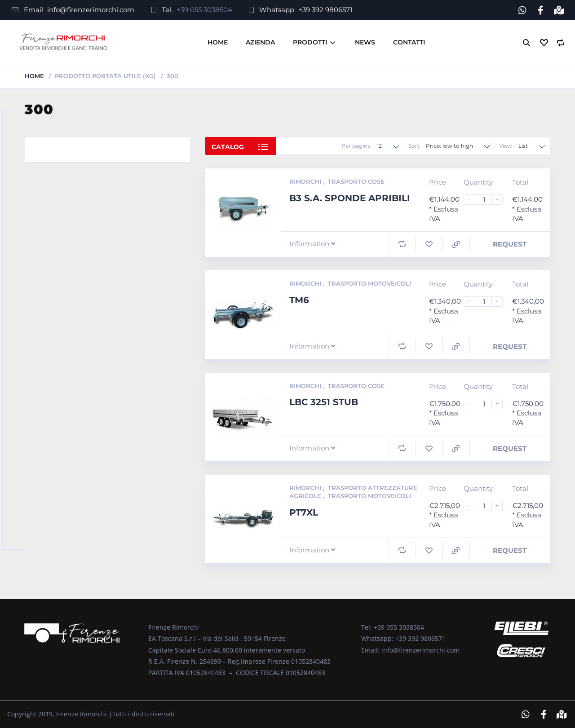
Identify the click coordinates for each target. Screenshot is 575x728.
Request (510, 244)
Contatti (409, 42)
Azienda (260, 42)
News (365, 42)
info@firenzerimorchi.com (91, 10)
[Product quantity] (487, 200)
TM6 (299, 300)
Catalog (228, 147)
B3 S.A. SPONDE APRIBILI (350, 198)
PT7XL (304, 512)
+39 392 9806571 (325, 10)
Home (218, 42)
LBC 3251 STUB (324, 402)
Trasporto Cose (356, 181)
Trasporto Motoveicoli (369, 283)
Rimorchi (306, 181)
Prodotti (310, 42)
